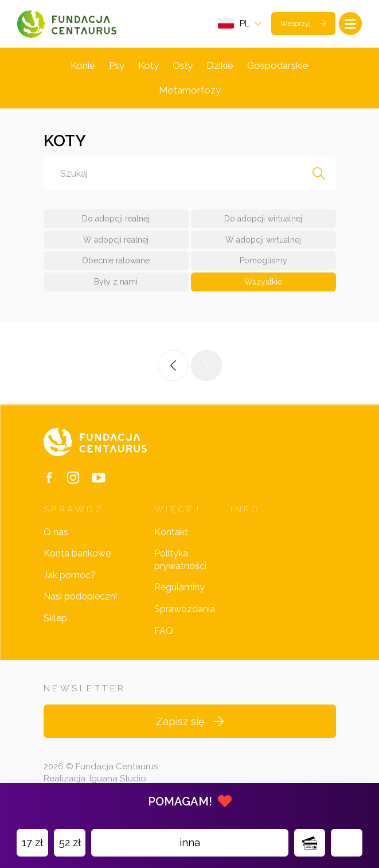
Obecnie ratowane (116, 260)
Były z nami (116, 282)
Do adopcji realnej (116, 219)
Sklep (55, 618)
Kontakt (171, 532)
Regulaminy (179, 587)
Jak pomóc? (70, 575)
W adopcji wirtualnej (263, 240)
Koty (149, 65)
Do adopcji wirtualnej (263, 219)
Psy (117, 65)
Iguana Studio (118, 779)
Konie (83, 65)
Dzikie (220, 65)
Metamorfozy (190, 90)
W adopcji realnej (116, 240)
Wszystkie (263, 282)
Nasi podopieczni (80, 596)
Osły (183, 65)
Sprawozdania (185, 609)
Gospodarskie (278, 65)
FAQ (164, 631)
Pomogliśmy (263, 260)
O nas (56, 532)
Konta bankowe (77, 553)
